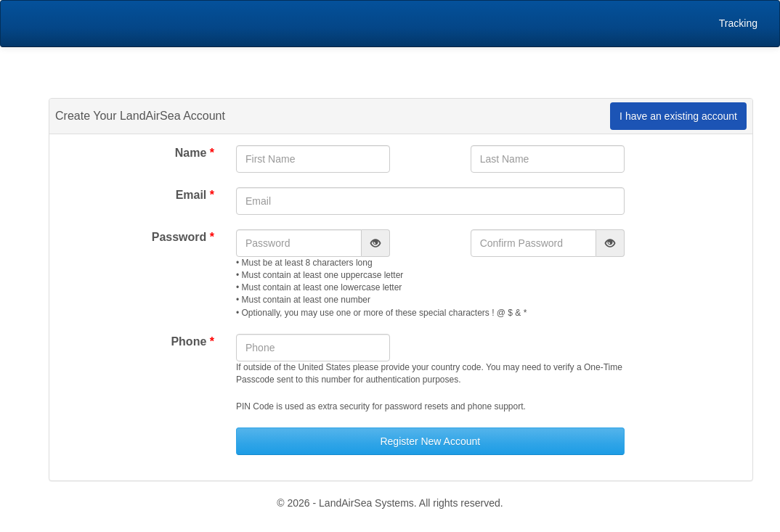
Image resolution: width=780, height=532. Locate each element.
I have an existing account (678, 116)
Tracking (738, 23)
